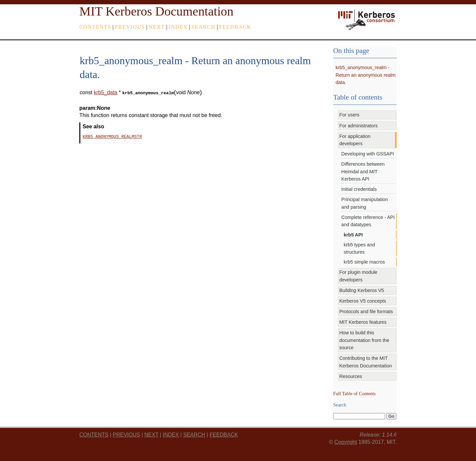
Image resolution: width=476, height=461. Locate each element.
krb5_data (106, 92)
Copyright (345, 442)
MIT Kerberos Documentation (156, 11)
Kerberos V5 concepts (363, 301)
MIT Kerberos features (363, 322)
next (157, 27)
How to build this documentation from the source (364, 340)
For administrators (358, 126)
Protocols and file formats (366, 312)
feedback (235, 27)
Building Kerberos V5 (361, 290)
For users (349, 115)
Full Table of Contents (355, 394)
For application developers (355, 140)
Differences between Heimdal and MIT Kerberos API (363, 171)
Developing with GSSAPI (368, 154)
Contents (95, 27)
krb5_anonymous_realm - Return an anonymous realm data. (366, 75)
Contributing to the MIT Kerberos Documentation (365, 362)
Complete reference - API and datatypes (368, 221)
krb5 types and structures (359, 248)
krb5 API (353, 235)
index (178, 27)
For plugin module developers (358, 276)
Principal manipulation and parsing (365, 203)
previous (130, 27)
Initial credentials (359, 189)
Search (203, 27)
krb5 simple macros (364, 262)
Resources (351, 376)
